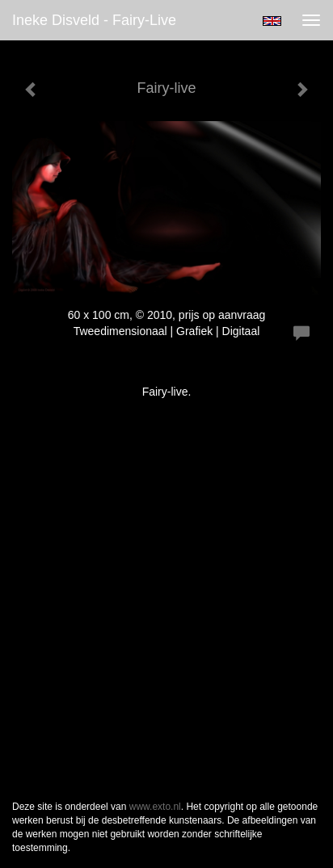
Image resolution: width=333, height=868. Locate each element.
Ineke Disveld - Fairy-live (94, 20)
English (272, 21)
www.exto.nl (155, 807)
